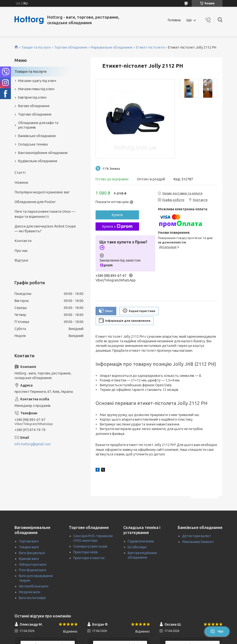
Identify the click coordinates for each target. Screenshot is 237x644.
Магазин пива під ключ (36, 89)
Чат (217, 631)
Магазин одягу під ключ (37, 81)
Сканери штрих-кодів (90, 546)
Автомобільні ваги (34, 586)
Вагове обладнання (34, 106)
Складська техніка (33, 144)
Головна (174, 20)
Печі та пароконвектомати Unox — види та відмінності (45, 214)
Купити (117, 215)
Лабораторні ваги (33, 564)
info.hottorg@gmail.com (33, 444)
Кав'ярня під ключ (32, 97)
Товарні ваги (29, 547)
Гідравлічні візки (141, 541)
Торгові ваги (29, 541)
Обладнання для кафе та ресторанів (38, 125)
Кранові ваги (29, 559)
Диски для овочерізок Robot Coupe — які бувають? (45, 229)
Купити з (117, 227)
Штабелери (137, 547)
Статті (20, 172)
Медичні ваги (30, 592)
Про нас (21, 251)
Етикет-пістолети (150, 47)
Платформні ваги (33, 570)
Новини (21, 182)
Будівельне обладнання (38, 161)
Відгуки (21, 260)
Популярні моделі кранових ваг (42, 192)
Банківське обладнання (37, 136)
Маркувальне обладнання (111, 47)
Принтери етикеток (89, 558)
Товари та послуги (36, 47)
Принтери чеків (85, 552)
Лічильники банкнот (198, 542)
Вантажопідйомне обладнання (43, 153)
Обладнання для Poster (35, 202)
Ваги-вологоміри (32, 598)
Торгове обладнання (71, 47)
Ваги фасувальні (32, 553)
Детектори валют (197, 536)
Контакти (23, 241)
